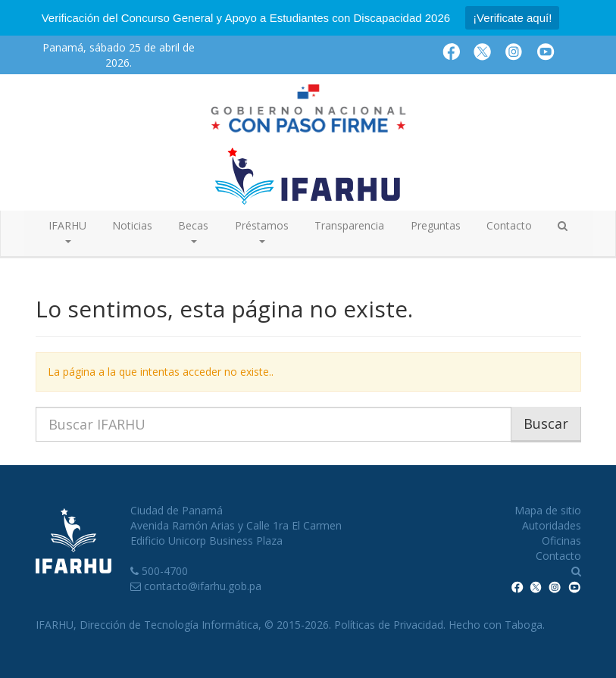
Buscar (546, 423)
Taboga (524, 625)
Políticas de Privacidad (389, 625)
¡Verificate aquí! (512, 18)
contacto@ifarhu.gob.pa (203, 586)
